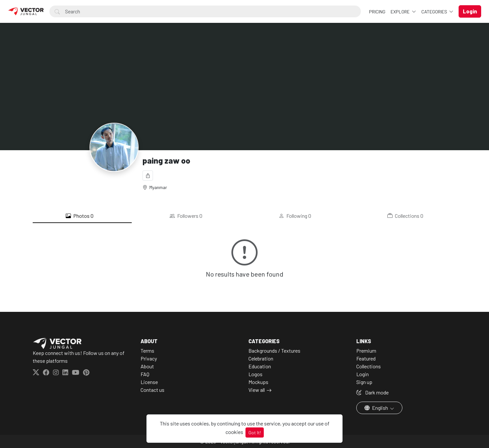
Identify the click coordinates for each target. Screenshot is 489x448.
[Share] (148, 176)
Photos (80, 216)
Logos (255, 374)
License (149, 382)
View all (257, 390)
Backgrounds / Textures (274, 351)
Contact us (152, 390)
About (147, 366)
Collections (405, 216)
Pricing (377, 12)
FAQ (145, 374)
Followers (186, 216)
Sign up (364, 382)
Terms (147, 351)
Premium (366, 351)
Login (363, 374)
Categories (435, 12)
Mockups (258, 382)
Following (295, 216)
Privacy (149, 358)
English (377, 408)
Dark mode (372, 392)
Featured (366, 358)
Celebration (261, 358)
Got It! (255, 432)
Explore (401, 12)
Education (260, 366)
